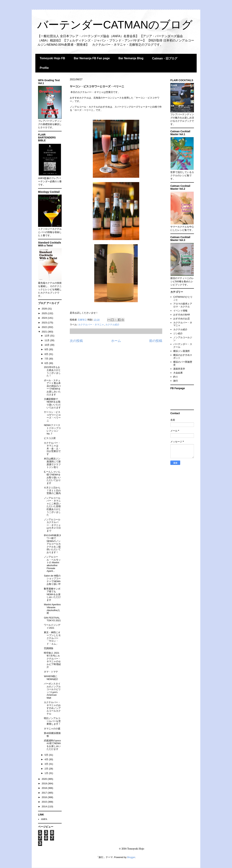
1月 (47, 773)
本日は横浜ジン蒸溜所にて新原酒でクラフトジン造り (52, 463)
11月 (47, 340)
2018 (45, 788)
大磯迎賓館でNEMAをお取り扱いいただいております (52, 403)
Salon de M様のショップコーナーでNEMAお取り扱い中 (52, 580)
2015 (45, 802)
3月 (47, 764)
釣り (176, 377)
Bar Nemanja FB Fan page (92, 58)
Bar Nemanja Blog (131, 58)
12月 (47, 336)
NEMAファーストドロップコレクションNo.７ (52, 429)
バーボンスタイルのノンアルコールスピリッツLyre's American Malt (52, 691)
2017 (45, 793)
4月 (47, 759)
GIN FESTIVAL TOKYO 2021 (52, 619)
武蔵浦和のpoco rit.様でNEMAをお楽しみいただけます (52, 745)
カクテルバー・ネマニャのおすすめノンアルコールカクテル (52, 708)
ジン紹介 (178, 333)
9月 (47, 349)
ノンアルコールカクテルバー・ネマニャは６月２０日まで (52, 525)
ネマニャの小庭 (52, 729)
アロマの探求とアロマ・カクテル (183, 305)
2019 (45, 783)
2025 (45, 313)
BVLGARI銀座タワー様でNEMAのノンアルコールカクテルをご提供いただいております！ (52, 544)
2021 (45, 332)
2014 (45, 806)
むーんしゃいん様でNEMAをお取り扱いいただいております (52, 477)
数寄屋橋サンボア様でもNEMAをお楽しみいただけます (52, 594)
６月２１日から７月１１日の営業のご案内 (52, 490)
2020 (45, 779)
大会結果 (178, 373)
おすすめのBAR (182, 315)
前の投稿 (156, 341)
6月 (47, 363)
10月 (47, 345)
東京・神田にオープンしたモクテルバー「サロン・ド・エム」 (52, 638)
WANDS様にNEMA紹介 (51, 678)
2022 (45, 327)
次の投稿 (76, 341)
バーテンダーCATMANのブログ (115, 25)
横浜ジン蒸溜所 (182, 351)
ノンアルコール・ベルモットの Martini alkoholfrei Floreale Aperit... (52, 564)
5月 (47, 755)
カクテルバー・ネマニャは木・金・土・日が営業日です (52, 448)
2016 (45, 797)
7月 (47, 359)
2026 (45, 309)
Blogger (131, 857)
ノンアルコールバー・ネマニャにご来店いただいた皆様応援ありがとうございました (52, 506)
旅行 (176, 381)
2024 (45, 318)
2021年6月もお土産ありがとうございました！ (52, 371)
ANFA (44, 819)
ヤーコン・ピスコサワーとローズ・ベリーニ (52, 416)
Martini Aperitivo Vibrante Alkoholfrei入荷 (52, 609)
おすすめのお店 (182, 319)
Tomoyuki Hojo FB (52, 58)
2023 (45, 323)
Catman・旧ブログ (165, 58)
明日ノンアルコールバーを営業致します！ (52, 721)
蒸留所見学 (179, 369)
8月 (47, 354)
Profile (44, 68)
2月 (47, 769)
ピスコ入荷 (50, 438)
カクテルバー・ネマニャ (91, 325)
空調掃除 (49, 648)
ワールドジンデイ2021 (52, 626)
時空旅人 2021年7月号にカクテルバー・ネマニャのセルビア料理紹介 (52, 660)
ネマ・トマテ (51, 672)
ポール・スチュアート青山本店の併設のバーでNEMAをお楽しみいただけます (52, 387)
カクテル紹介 (112, 325)
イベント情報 (180, 311)
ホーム (116, 341)
